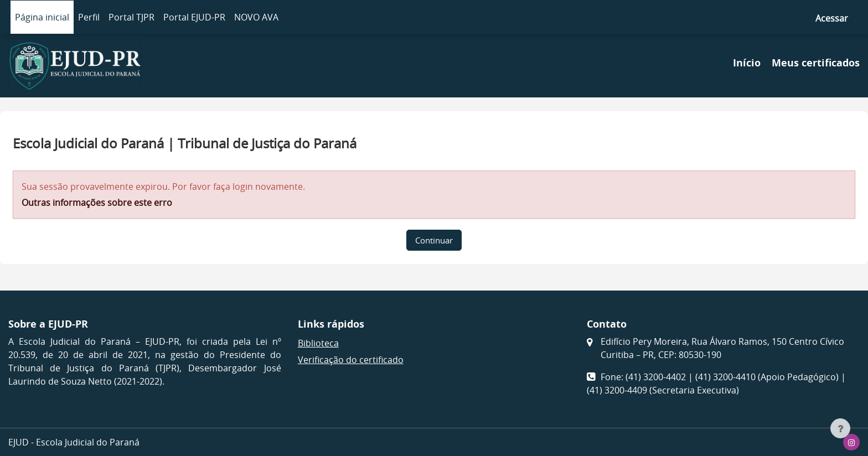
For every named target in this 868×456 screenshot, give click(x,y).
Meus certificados (816, 63)
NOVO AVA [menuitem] (256, 17)
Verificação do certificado (351, 360)
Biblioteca (318, 343)
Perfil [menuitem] (89, 17)
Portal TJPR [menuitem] (131, 17)
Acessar (832, 18)
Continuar (434, 240)
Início (747, 63)
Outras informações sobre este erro (97, 203)
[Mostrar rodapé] (840, 428)
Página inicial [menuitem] (42, 17)
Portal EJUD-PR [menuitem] (194, 17)
